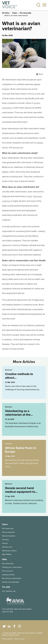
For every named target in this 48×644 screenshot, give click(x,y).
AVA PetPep (7, 554)
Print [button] (41, 74)
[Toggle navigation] (44, 5)
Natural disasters (9, 536)
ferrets (5, 147)
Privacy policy (7, 639)
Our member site (9, 591)
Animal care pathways (11, 582)
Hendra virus (7, 547)
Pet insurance (7, 571)
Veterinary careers (9, 551)
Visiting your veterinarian (12, 567)
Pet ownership (25, 13)
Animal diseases (8, 532)
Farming (5, 540)
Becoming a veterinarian (12, 578)
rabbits (40, 143)
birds (30, 196)
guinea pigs (18, 147)
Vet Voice (6, 13)
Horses (5, 543)
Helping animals (8, 575)
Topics (15, 13)
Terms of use (19, 639)
